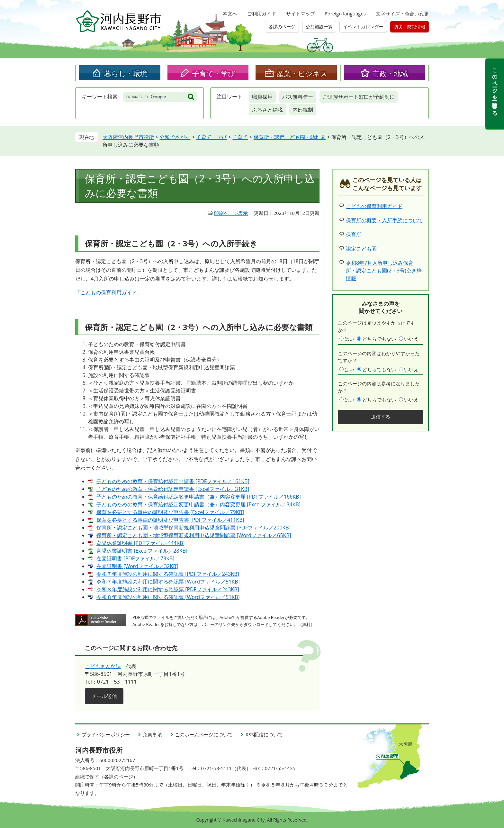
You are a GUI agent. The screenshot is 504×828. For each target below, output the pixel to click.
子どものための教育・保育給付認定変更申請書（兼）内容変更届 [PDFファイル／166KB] (199, 497)
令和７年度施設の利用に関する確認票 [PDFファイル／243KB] (168, 574)
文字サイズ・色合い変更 (402, 14)
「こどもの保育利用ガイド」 (109, 292)
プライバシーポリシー (106, 734)
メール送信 (104, 696)
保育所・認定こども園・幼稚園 (290, 137)
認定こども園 (361, 249)
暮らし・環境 (126, 73)
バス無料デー (298, 97)
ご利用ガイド (262, 14)
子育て (240, 137)
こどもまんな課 (103, 666)
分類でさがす (175, 137)
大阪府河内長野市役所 (128, 137)
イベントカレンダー (363, 27)
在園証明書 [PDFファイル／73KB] (135, 558)
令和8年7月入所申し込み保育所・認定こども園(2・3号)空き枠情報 (384, 271)
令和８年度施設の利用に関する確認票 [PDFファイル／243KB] (168, 589)
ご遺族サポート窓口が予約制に (359, 97)
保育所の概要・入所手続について (384, 220)
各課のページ (282, 27)
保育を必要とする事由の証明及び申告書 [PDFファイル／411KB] (170, 520)
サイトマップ (301, 14)
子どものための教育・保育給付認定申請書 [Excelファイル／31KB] (173, 489)
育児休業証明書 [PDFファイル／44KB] (141, 543)
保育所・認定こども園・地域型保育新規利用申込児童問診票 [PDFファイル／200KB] (194, 528)
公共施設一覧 (319, 27)
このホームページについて (204, 734)
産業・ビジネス (302, 73)
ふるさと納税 (267, 110)
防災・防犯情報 (410, 27)
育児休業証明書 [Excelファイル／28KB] (142, 551)
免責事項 (152, 734)
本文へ (230, 14)
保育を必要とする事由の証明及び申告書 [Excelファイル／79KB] (170, 512)
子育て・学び (214, 73)
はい (349, 339)
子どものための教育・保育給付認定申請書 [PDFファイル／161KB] (173, 481)
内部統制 (303, 110)
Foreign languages (345, 14)
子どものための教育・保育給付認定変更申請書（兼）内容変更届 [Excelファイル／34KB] (198, 504)
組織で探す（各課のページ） (107, 777)
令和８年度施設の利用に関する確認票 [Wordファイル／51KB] (168, 597)
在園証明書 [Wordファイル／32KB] (137, 566)
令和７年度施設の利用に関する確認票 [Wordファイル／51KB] (168, 582)
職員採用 (262, 97)
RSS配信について (264, 734)
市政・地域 (390, 73)
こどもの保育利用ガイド (374, 206)
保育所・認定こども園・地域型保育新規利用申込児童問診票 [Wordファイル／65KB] (194, 535)
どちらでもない (379, 339)
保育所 (354, 235)
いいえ (411, 339)
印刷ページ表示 (231, 213)
